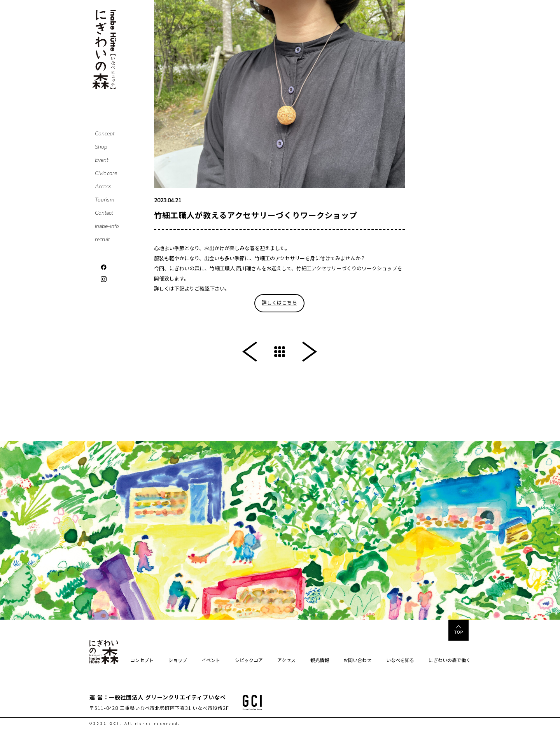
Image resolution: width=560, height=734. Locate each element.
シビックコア (249, 661)
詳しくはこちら (279, 303)
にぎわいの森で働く (450, 661)
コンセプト (142, 661)
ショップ (178, 661)
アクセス (286, 661)
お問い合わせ (357, 661)
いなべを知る (400, 661)
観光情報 (320, 661)
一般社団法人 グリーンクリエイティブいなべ (167, 698)
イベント (211, 661)
